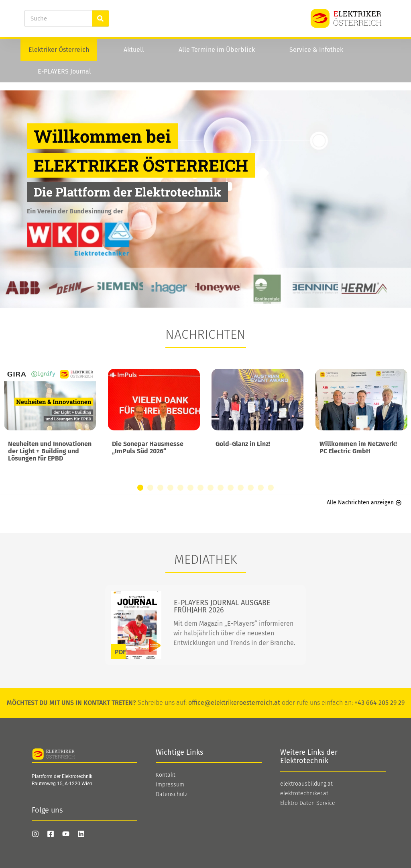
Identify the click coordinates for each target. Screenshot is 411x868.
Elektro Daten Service (308, 803)
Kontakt (166, 775)
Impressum (170, 785)
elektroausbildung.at (306, 784)
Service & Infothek (316, 50)
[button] (140, 488)
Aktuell (134, 50)
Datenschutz (172, 794)
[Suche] (100, 18)
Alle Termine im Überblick (217, 50)
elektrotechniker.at (304, 794)
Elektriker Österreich (59, 50)
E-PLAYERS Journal (64, 71)
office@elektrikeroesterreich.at (234, 703)
